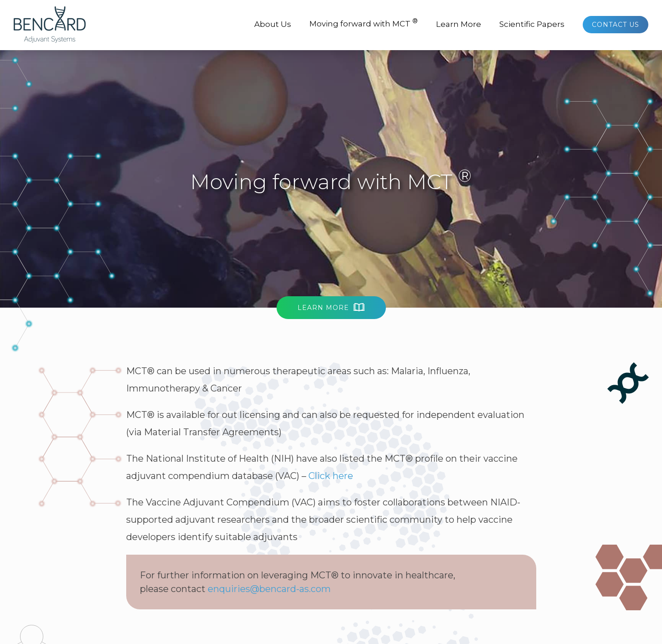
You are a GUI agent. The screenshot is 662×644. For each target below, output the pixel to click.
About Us (273, 24)
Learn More (459, 24)
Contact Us (616, 25)
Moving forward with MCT (364, 23)
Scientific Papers (532, 24)
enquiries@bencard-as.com (269, 589)
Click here (331, 476)
